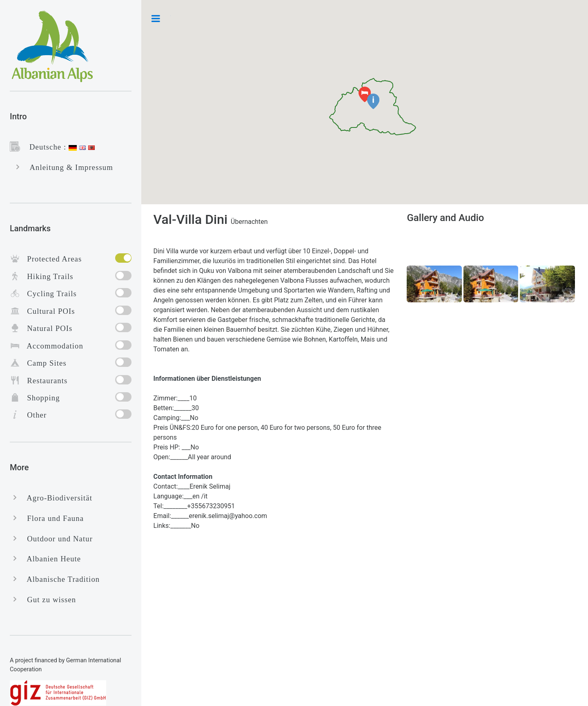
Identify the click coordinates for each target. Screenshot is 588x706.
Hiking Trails (47, 276)
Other (33, 415)
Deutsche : (44, 147)
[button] (373, 101)
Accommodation (52, 346)
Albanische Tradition (60, 579)
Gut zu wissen (48, 600)
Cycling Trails (48, 294)
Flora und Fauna (52, 518)
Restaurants (44, 381)
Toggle (156, 18)
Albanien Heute (50, 559)
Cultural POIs (48, 311)
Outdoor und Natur (56, 539)
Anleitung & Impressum (68, 167)
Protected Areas (51, 259)
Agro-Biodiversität (56, 498)
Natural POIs (46, 328)
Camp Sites (43, 363)
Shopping (40, 398)
